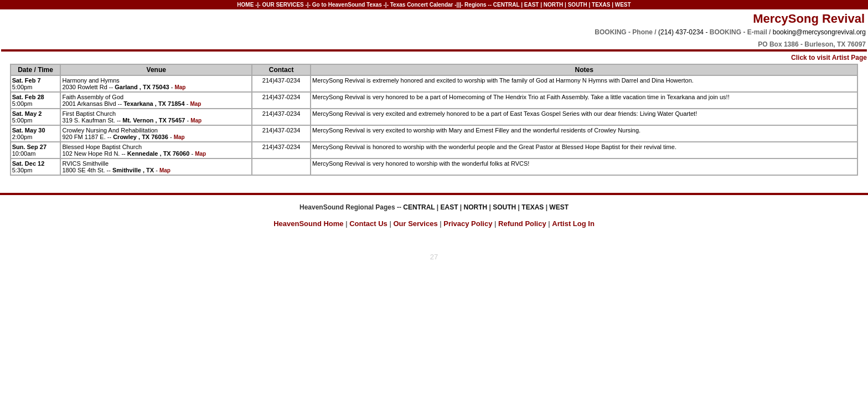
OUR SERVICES (283, 5)
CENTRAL (507, 5)
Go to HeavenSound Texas (347, 5)
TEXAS (601, 5)
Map (180, 87)
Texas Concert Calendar (422, 5)
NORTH (554, 5)
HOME (245, 5)
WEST (623, 5)
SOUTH (578, 5)
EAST (532, 5)
